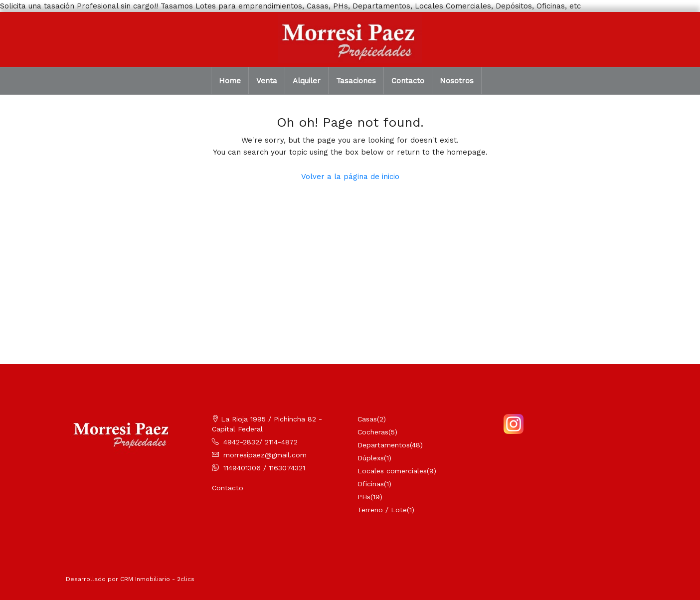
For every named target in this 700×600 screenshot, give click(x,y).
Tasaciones (356, 81)
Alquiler (307, 81)
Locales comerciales (392, 471)
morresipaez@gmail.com (265, 455)
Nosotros (457, 81)
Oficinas (371, 484)
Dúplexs (371, 458)
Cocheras (373, 432)
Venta (267, 81)
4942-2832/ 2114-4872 (261, 442)
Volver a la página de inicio (350, 177)
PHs (364, 497)
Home (230, 81)
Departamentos (384, 445)
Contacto (408, 81)
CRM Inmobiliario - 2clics (157, 579)
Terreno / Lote (382, 510)
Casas (367, 419)
